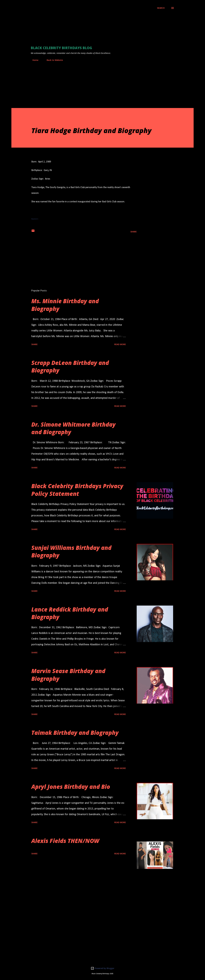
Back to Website (53, 60)
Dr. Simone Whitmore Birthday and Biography (73, 428)
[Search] (161, 8)
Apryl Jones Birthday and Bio (71, 787)
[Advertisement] (90, 26)
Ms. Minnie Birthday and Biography (65, 305)
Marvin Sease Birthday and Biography (68, 675)
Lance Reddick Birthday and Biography (70, 613)
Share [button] (134, 232)
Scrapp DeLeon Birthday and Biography (70, 366)
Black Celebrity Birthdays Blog (61, 48)
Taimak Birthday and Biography (75, 733)
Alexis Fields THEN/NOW (65, 841)
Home (34, 60)
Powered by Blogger (102, 968)
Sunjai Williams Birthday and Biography (71, 551)
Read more (120, 344)
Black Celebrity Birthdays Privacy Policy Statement (77, 490)
